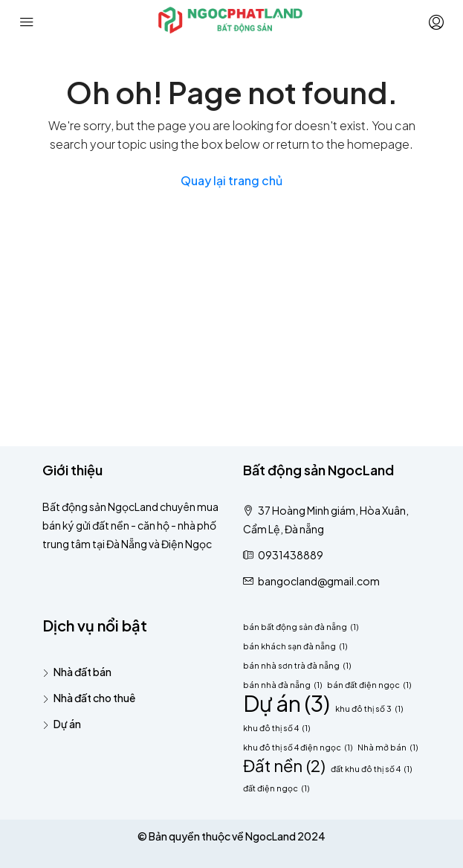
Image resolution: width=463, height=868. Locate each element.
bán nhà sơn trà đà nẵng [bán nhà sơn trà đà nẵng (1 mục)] (297, 665)
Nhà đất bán (82, 672)
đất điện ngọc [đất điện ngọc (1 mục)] (276, 788)
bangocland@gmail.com (319, 581)
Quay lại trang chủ (231, 180)
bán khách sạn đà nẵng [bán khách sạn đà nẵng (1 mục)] (295, 646)
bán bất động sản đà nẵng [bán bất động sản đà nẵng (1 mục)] (301, 627)
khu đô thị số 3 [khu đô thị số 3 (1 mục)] (369, 708)
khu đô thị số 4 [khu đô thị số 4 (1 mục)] (276, 728)
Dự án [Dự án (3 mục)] (286, 703)
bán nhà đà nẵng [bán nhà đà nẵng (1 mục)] (282, 685)
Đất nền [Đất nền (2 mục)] (284, 766)
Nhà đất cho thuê (94, 698)
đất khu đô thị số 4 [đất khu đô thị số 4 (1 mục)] (371, 769)
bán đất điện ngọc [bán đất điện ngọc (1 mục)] (369, 685)
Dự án (67, 724)
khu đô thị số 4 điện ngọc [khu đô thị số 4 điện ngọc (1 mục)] (298, 747)
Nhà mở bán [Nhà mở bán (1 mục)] (388, 747)
